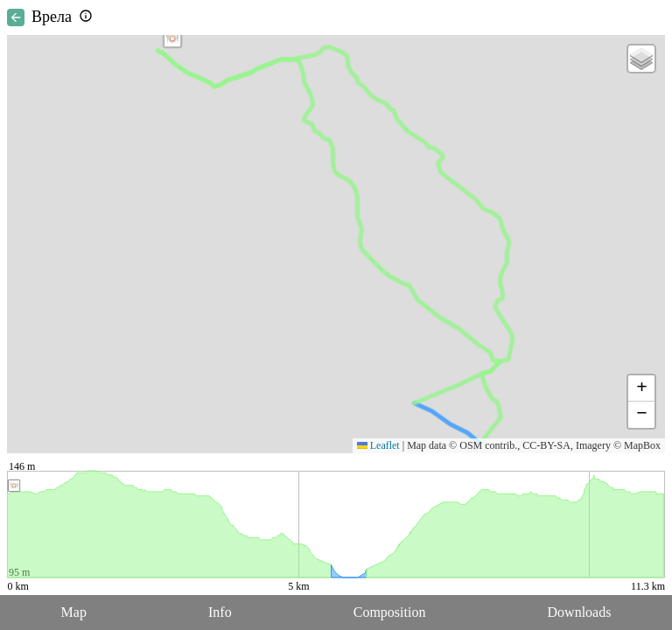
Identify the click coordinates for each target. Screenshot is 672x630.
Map (74, 612)
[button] (172, 38)
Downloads (580, 612)
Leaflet (378, 445)
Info (220, 612)
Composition (390, 612)
